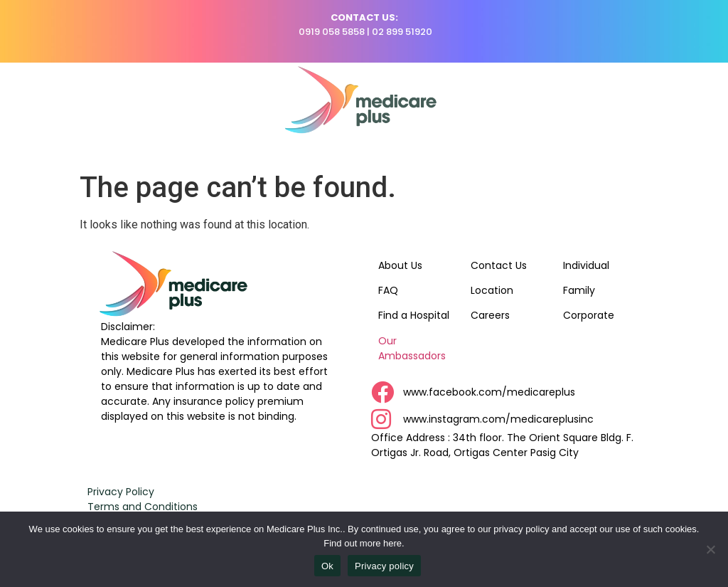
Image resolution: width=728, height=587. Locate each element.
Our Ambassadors (412, 348)
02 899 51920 (402, 32)
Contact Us (499, 265)
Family (579, 290)
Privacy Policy (121, 492)
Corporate (589, 315)
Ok (327, 566)
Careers (490, 315)
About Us (400, 265)
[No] (710, 549)
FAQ (388, 290)
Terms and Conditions (143, 507)
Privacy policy (384, 566)
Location (492, 290)
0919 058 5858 (332, 32)
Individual (586, 265)
